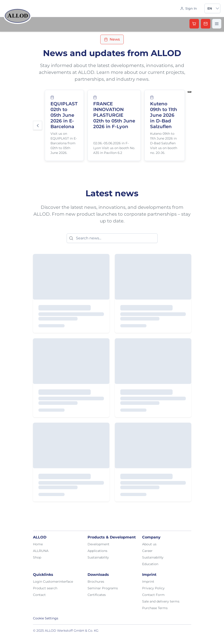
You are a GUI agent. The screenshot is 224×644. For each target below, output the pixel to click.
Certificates (97, 595)
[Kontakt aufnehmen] (206, 24)
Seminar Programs (103, 588)
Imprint (148, 582)
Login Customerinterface (53, 582)
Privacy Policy (153, 588)
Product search (45, 588)
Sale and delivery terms (161, 601)
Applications (97, 551)
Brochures (96, 582)
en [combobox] (210, 8)
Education (150, 564)
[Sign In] (189, 9)
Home (38, 544)
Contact (39, 595)
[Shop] (194, 24)
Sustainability (98, 557)
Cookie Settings (46, 618)
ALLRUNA (41, 551)
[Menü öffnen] (217, 24)
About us (149, 544)
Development (98, 544)
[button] (217, 8)
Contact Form (153, 595)
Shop (37, 557)
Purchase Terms (155, 608)
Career (147, 551)
